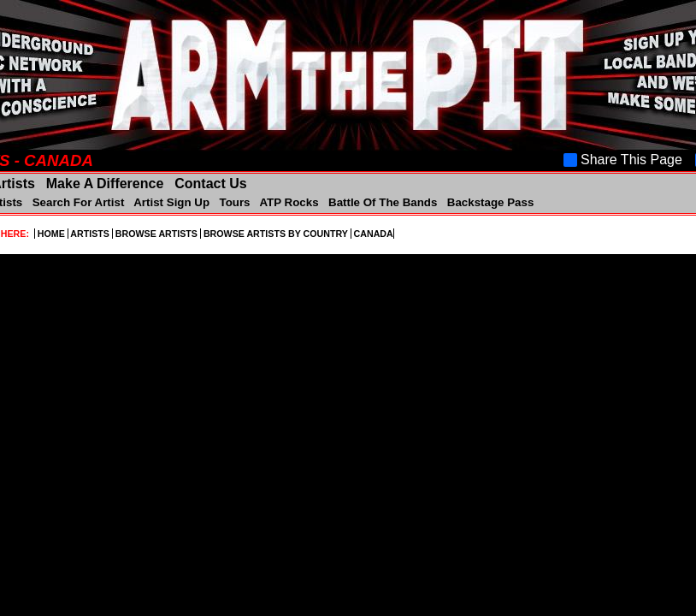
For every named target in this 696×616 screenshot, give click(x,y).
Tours (235, 202)
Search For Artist (78, 202)
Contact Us (209, 184)
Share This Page (623, 160)
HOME (51, 234)
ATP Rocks (289, 202)
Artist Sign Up (172, 202)
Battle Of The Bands (383, 202)
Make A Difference (104, 184)
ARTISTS (90, 234)
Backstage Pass (489, 202)
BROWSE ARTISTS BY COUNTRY (276, 234)
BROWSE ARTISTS (156, 234)
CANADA (372, 234)
